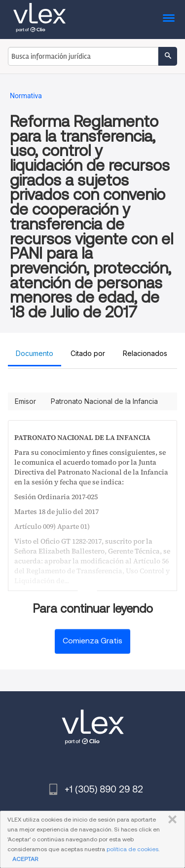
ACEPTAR (25, 859)
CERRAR (170, 820)
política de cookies (132, 849)
